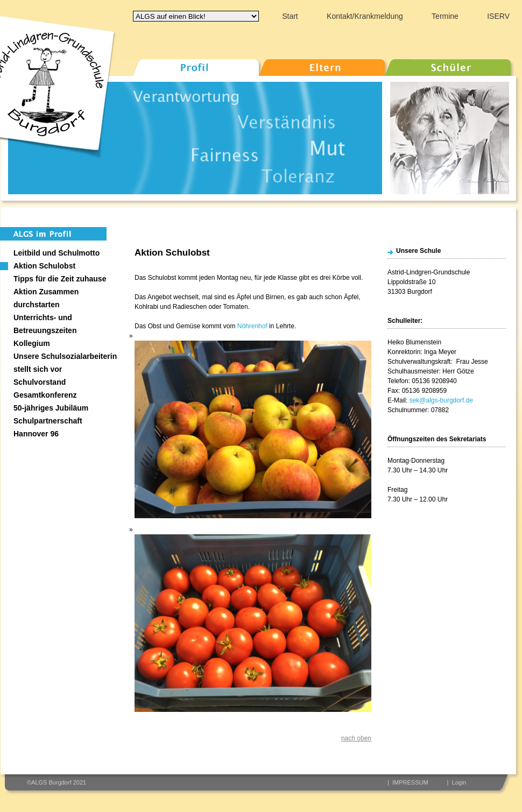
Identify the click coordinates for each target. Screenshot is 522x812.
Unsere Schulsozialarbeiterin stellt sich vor (65, 363)
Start (290, 16)
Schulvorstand (40, 382)
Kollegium (32, 343)
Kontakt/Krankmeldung (365, 16)
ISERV (498, 16)
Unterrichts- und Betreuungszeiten (45, 324)
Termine (445, 16)
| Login (457, 782)
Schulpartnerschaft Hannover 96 (48, 427)
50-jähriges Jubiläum (51, 408)
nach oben (356, 738)
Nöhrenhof (252, 326)
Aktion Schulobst (44, 266)
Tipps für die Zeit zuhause (60, 279)
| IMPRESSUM (408, 782)
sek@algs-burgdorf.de (441, 400)
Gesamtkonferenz (45, 395)
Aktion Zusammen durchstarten (46, 298)
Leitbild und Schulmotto (57, 253)
